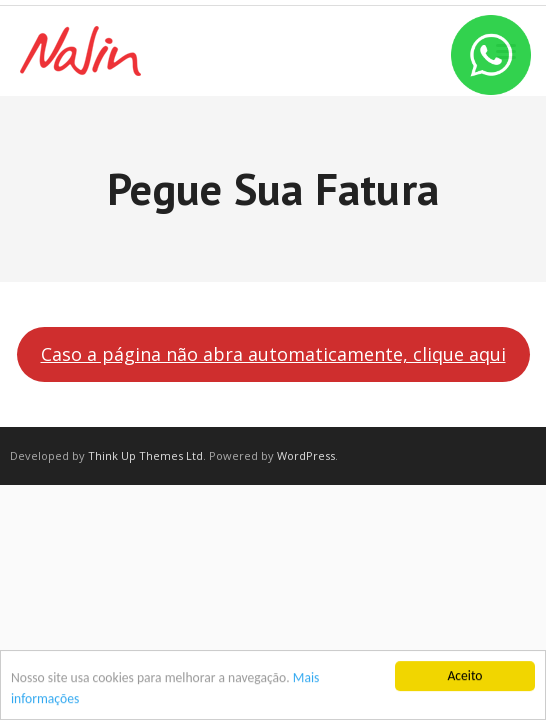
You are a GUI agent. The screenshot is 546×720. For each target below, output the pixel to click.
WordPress (306, 455)
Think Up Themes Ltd (145, 455)
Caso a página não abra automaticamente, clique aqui (273, 354)
